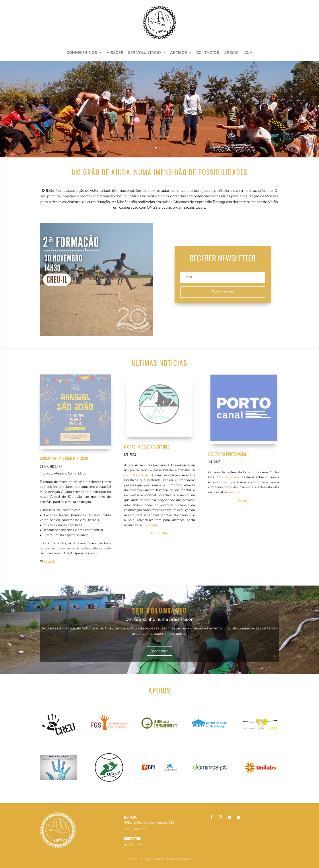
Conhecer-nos (82, 53)
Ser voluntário (144, 53)
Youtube (234, 492)
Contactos (208, 53)
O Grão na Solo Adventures (147, 447)
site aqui (151, 525)
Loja (248, 53)
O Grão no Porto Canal (227, 454)
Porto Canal (231, 477)
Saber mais (159, 651)
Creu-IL (50, 562)
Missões (115, 53)
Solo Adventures (137, 475)
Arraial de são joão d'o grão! (64, 458)
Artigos (179, 53)
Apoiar (231, 53)
